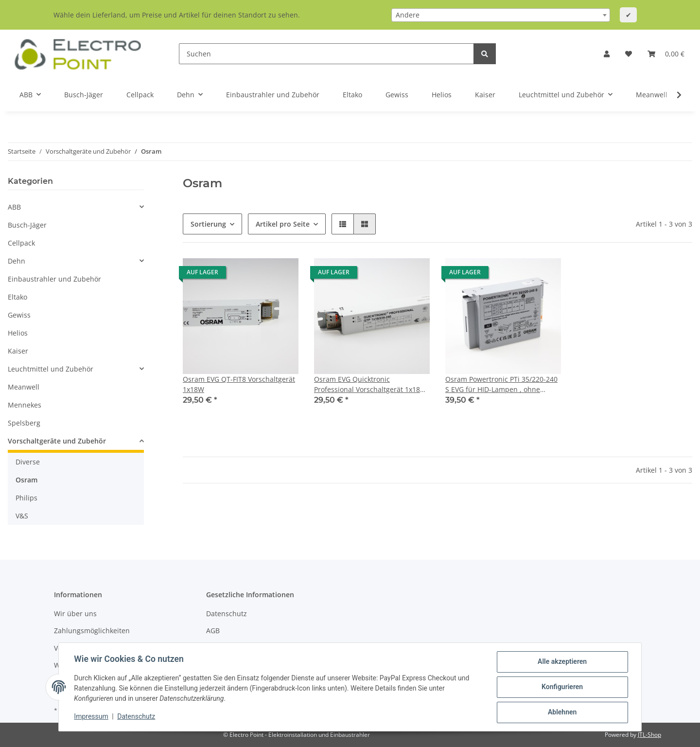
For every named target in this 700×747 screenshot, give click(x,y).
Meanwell (24, 387)
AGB (213, 631)
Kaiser (18, 351)
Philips (26, 498)
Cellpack (21, 243)
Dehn (17, 261)
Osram (26, 480)
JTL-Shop (649, 735)
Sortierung (208, 224)
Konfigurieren (562, 687)
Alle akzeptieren (562, 662)
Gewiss (19, 315)
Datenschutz (227, 614)
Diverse (28, 462)
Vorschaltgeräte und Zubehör (57, 441)
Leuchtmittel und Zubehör (51, 369)
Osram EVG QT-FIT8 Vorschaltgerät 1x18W (239, 384)
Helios (18, 333)
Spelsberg (24, 423)
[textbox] (501, 15)
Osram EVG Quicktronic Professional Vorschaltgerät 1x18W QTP (370, 384)
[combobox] (501, 15)
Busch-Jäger (27, 225)
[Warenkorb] (666, 54)
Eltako (17, 297)
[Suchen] (326, 54)
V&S (22, 516)
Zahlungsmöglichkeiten (92, 631)
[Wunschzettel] (629, 54)
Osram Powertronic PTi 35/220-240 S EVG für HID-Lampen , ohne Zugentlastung (501, 384)
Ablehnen (562, 712)
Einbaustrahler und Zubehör (54, 279)
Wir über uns (75, 614)
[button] (607, 54)
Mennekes (25, 405)
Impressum (91, 717)
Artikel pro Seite (283, 224)
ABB (14, 207)
